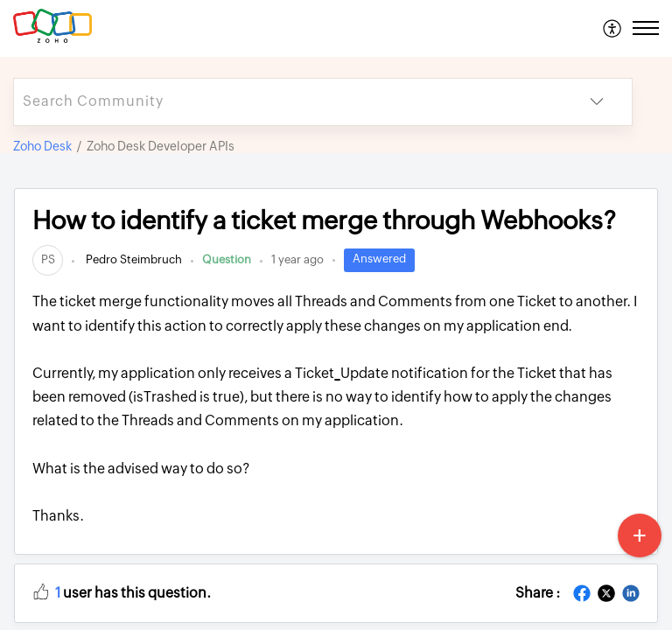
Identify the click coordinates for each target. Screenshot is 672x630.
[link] (48, 259)
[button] (613, 28)
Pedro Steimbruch (133, 259)
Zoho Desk (42, 146)
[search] (288, 102)
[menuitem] (613, 28)
